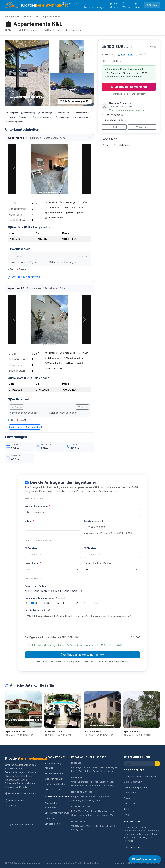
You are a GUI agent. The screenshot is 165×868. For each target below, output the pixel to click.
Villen (138, 5)
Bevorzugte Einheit (37, 586)
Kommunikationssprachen (45, 598)
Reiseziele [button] (70, 3)
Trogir (97, 815)
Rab (99, 786)
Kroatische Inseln (54, 773)
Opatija (92, 786)
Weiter (82, 256)
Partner (10, 806)
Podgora (82, 815)
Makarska (110, 811)
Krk (92, 782)
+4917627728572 (113, 115)
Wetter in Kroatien (54, 779)
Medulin (103, 767)
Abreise (91, 548)
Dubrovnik (78, 821)
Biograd (75, 797)
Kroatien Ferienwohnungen (21, 793)
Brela (94, 811)
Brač (87, 811)
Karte (114, 127)
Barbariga (76, 767)
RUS (87, 603)
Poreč (74, 771)
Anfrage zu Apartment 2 (25, 427)
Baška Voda (77, 811)
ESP (67, 603)
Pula (81, 771)
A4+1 (124, 54)
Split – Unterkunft (133, 782)
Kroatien (9, 16)
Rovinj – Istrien (132, 798)
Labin (95, 767)
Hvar (101, 811)
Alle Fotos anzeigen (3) (75, 101)
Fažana (87, 767)
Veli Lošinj (108, 786)
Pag (100, 797)
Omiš (74, 815)
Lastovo (104, 826)
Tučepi (105, 815)
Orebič (113, 826)
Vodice (89, 800)
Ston (81, 830)
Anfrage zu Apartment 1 (25, 277)
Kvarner (77, 777)
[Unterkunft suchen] (139, 764)
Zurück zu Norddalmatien (115, 145)
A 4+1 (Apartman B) (69, 591)
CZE (39, 603)
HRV (97, 603)
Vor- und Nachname (37, 506)
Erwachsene (33, 563)
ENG (49, 603)
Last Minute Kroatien (55, 784)
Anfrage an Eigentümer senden (82, 655)
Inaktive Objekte (15, 800)
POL (107, 603)
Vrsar (111, 771)
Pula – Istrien (131, 803)
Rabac (88, 771)
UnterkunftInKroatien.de (57, 813)
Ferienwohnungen (95, 5)
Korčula (95, 826)
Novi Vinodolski (79, 786)
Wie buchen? (134, 847)
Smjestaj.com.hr (53, 824)
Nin (37, 16)
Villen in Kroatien (54, 789)
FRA (77, 603)
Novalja (111, 782)
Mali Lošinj (100, 782)
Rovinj (96, 771)
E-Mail (29, 521)
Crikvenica (83, 782)
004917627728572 (114, 120)
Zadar (98, 800)
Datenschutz (118, 863)
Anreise (32, 548)
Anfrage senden (145, 859)
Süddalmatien (81, 807)
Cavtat (75, 826)
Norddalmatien (25, 16)
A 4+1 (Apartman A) (39, 591)
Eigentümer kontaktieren (129, 87)
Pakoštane (91, 797)
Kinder (97, 563)
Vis (112, 815)
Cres (74, 782)
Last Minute (114, 5)
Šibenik (107, 797)
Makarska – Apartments (136, 787)
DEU (29, 603)
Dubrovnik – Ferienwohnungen (140, 776)
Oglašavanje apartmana (19, 824)
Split (90, 815)
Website (142, 127)
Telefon (94, 521)
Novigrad (113, 767)
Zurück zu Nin (108, 139)
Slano (74, 830)
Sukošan (76, 800)
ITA (58, 603)
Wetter (126, 5)
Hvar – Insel (130, 793)
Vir (83, 800)
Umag (103, 771)
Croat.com (50, 818)
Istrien (76, 763)
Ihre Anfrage (37, 610)
